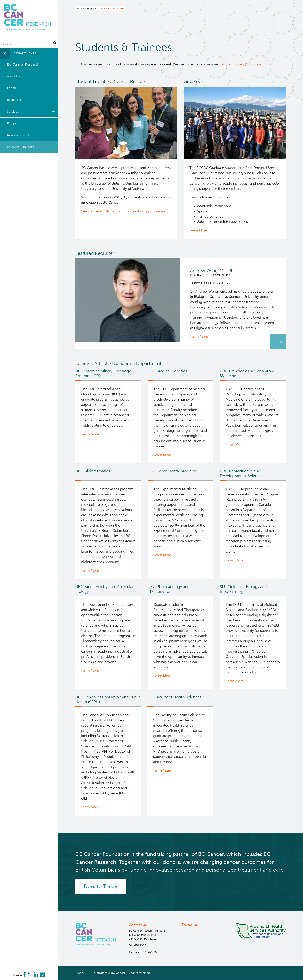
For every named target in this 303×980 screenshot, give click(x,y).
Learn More (198, 230)
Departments (25, 53)
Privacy (80, 973)
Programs (14, 123)
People (12, 88)
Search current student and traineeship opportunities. (124, 211)
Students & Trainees (20, 147)
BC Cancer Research (88, 8)
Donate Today (100, 886)
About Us (31, 76)
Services (31, 111)
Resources (14, 100)
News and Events (19, 135)
